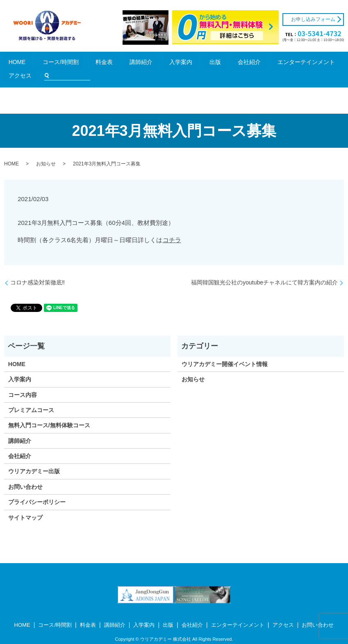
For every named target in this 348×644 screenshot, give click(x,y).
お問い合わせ (25, 474)
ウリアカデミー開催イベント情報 (225, 352)
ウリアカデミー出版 (34, 459)
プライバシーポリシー (37, 490)
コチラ (172, 228)
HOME (31, 64)
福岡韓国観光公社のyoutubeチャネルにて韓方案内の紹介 (264, 270)
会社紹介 (179, 64)
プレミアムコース (31, 398)
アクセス (259, 64)
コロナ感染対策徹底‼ (38, 270)
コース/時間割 (60, 64)
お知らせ (46, 152)
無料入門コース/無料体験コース (49, 413)
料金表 (89, 64)
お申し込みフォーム (313, 19)
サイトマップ (25, 505)
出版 (158, 64)
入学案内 (137, 64)
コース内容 (23, 383)
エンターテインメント (219, 64)
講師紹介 (112, 64)
